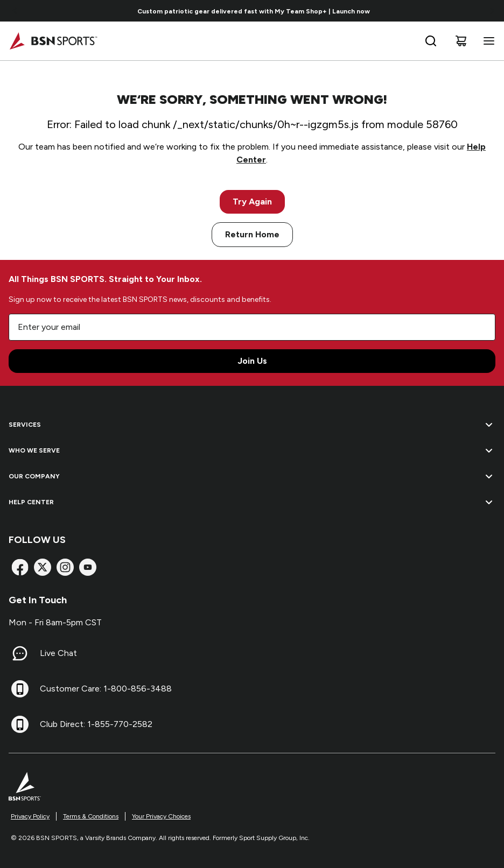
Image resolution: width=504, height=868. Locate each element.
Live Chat (58, 653)
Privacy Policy (30, 816)
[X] (43, 567)
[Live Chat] (20, 653)
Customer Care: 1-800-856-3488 (106, 689)
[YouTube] (88, 567)
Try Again (252, 202)
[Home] (53, 41)
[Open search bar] (431, 41)
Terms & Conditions (91, 816)
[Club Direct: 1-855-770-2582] (20, 724)
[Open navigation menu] (487, 41)
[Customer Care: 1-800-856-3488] (20, 689)
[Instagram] (65, 567)
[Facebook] (20, 567)
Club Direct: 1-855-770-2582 (96, 724)
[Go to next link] (492, 11)
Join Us (252, 361)
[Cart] (461, 41)
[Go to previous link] (15, 11)
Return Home (252, 234)
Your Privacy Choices (161, 816)
